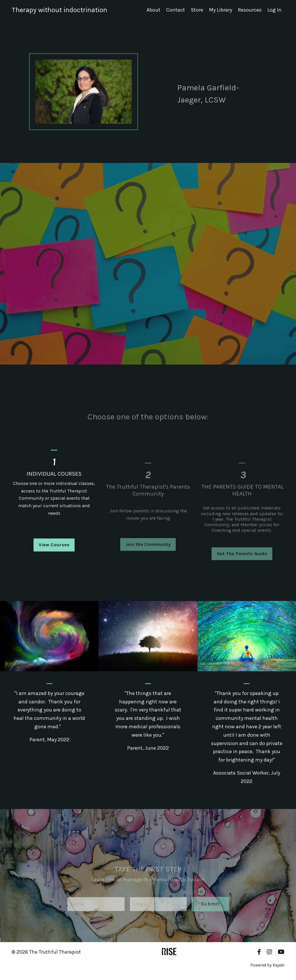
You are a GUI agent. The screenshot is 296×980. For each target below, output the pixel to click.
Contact (176, 10)
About (153, 10)
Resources (250, 10)
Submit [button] (210, 914)
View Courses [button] (54, 556)
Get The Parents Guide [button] (242, 564)
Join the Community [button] (148, 555)
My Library (221, 10)
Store (197, 10)
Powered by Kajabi (267, 965)
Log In (274, 10)
